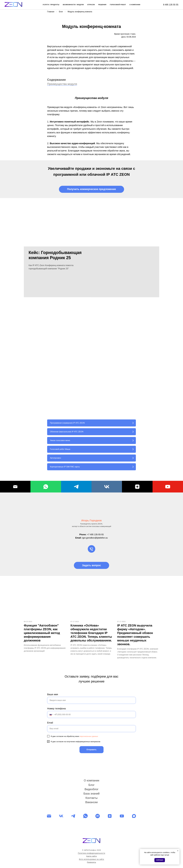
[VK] (107, 487)
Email (50, 723)
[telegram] (73, 816)
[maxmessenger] (134, 816)
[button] (92, 189)
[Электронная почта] (49, 816)
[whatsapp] (85, 816)
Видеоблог (91, 789)
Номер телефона (56, 709)
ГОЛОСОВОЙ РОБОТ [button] (118, 5)
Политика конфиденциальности (91, 853)
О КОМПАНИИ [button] (135, 5)
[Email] (15, 487)
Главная (51, 12)
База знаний (91, 794)
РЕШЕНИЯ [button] (102, 5)
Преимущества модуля (62, 84)
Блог (61, 12)
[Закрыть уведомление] (178, 851)
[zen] (110, 816)
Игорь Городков (91, 520)
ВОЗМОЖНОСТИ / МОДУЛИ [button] (73, 5)
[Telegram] (76, 487)
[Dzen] (137, 487)
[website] (98, 816)
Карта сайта (92, 856)
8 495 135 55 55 (171, 5)
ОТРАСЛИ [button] (91, 5)
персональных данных (89, 736)
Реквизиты (91, 862)
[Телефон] (91, 549)
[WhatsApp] (46, 487)
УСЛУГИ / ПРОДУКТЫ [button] (51, 5)
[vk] (61, 816)
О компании (91, 780)
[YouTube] (168, 487)
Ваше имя (53, 694)
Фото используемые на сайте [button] (91, 859)
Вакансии (91, 802)
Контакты (91, 798)
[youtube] (122, 816)
